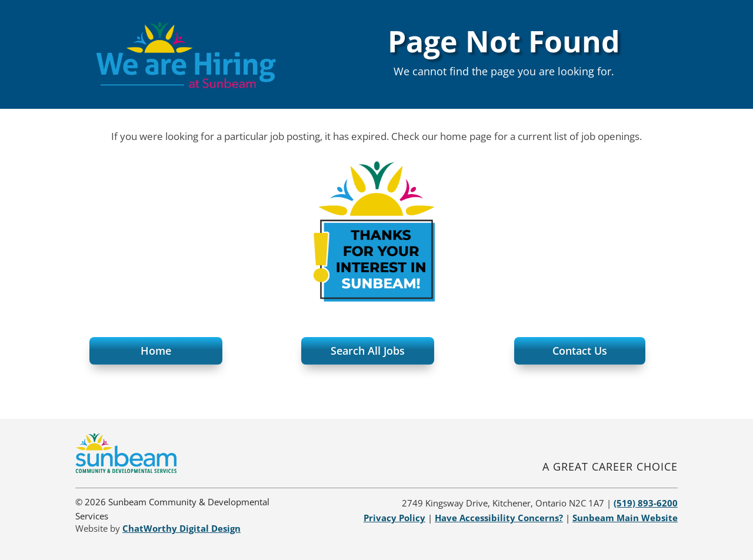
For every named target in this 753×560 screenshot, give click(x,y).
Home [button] (156, 351)
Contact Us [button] (580, 351)
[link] (126, 470)
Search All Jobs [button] (368, 351)
